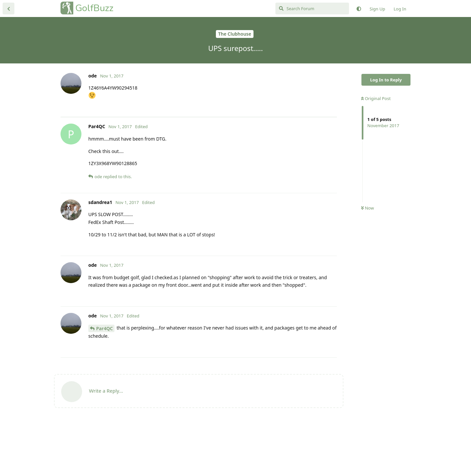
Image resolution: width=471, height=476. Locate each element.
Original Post (376, 98)
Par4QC (105, 380)
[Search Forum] (312, 8)
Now (367, 208)
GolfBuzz (94, 8)
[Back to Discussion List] (9, 8)
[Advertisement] (199, 143)
